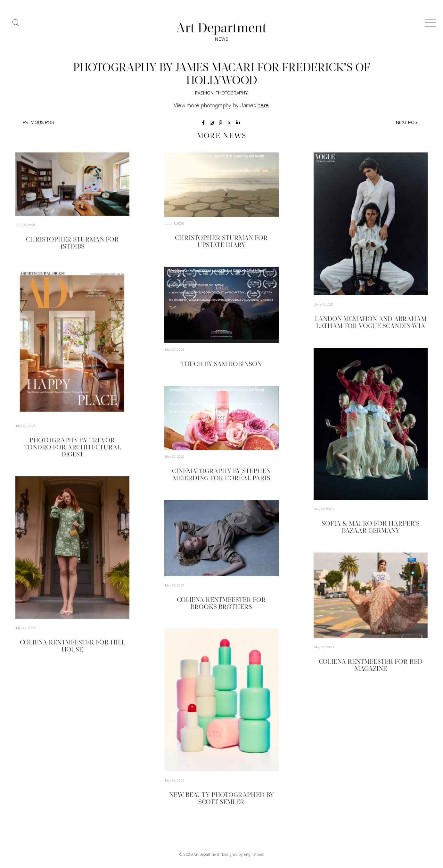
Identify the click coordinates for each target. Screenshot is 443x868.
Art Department (206, 855)
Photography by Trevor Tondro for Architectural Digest (72, 448)
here (263, 106)
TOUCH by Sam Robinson (221, 364)
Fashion (204, 93)
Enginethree (254, 855)
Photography (232, 93)
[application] (221, 185)
